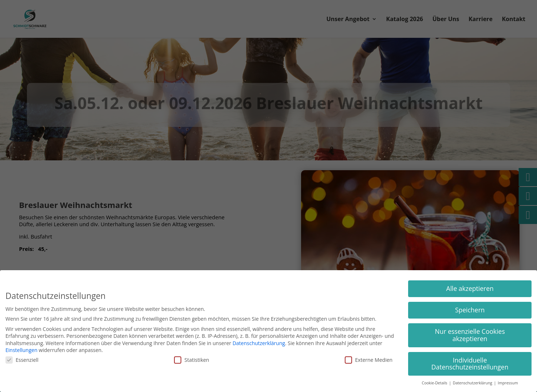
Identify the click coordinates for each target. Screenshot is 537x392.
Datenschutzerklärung (259, 343)
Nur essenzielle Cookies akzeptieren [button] (470, 335)
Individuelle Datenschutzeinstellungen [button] (470, 364)
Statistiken (191, 360)
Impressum (508, 383)
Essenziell (22, 360)
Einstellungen (21, 350)
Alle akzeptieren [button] (470, 288)
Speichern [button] (470, 310)
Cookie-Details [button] (435, 383)
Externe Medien (369, 360)
